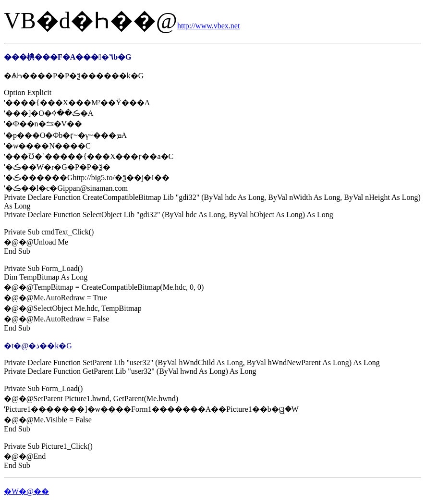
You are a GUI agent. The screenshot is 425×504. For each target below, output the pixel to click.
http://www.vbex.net (209, 26)
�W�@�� (26, 491)
